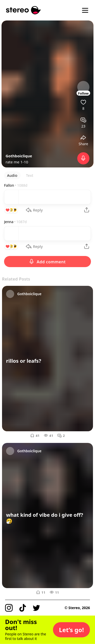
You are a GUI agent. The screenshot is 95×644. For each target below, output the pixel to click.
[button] (71, 630)
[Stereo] (23, 10)
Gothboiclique (19, 156)
